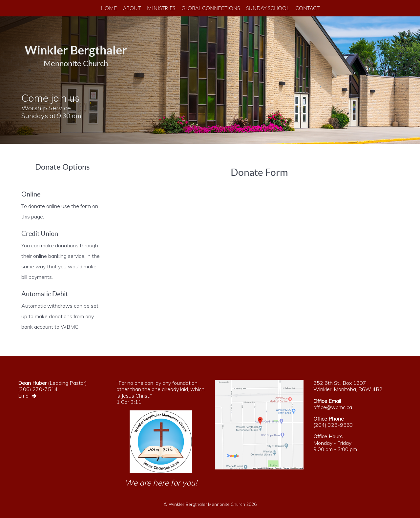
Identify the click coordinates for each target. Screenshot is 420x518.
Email (28, 396)
